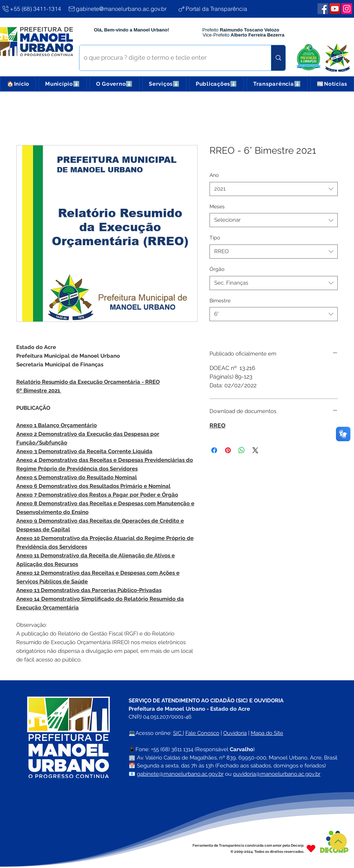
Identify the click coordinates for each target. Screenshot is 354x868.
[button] (62, 84)
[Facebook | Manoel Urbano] (323, 9)
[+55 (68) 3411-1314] (32, 9)
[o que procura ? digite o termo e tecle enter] (170, 58)
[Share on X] (255, 450)
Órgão (217, 269)
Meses (217, 207)
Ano (214, 175)
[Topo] (338, 841)
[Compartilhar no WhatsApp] (242, 450)
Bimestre (220, 301)
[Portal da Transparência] (219, 9)
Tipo (215, 238)
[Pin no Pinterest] (228, 450)
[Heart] (311, 848)
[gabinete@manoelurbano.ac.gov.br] (120, 9)
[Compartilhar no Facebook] (214, 450)
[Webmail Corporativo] (347, 9)
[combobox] (274, 189)
